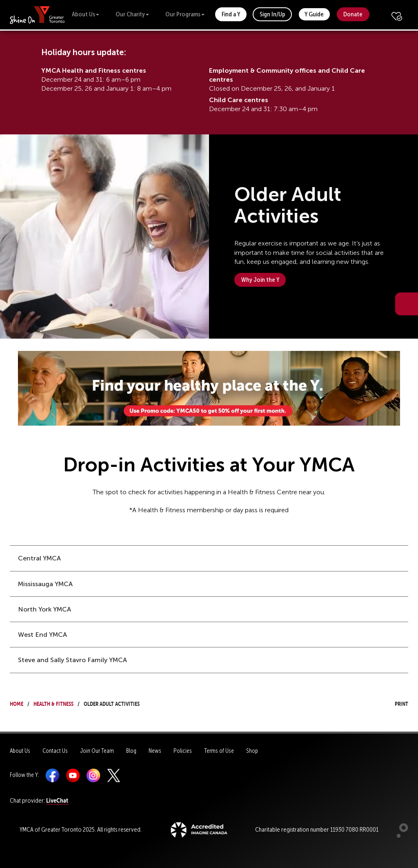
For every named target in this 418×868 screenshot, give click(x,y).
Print (394, 703)
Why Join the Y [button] (260, 280)
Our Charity (132, 14)
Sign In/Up (272, 14)
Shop (252, 751)
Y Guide (314, 14)
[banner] (37, 15)
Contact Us (55, 751)
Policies (183, 751)
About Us (86, 14)
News (155, 751)
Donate (353, 14)
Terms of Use (219, 751)
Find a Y (231, 14)
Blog (131, 751)
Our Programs (185, 14)
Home (17, 703)
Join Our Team (97, 751)
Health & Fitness (53, 703)
